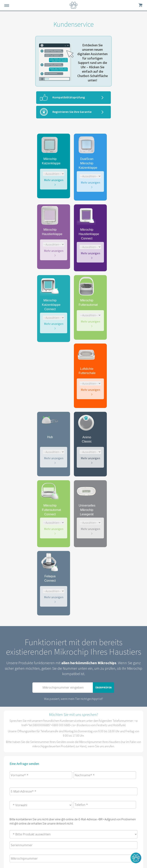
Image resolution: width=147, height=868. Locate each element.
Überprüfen (103, 687)
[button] (136, 858)
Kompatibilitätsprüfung (69, 97)
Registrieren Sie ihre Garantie (72, 112)
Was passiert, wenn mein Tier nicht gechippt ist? (73, 699)
